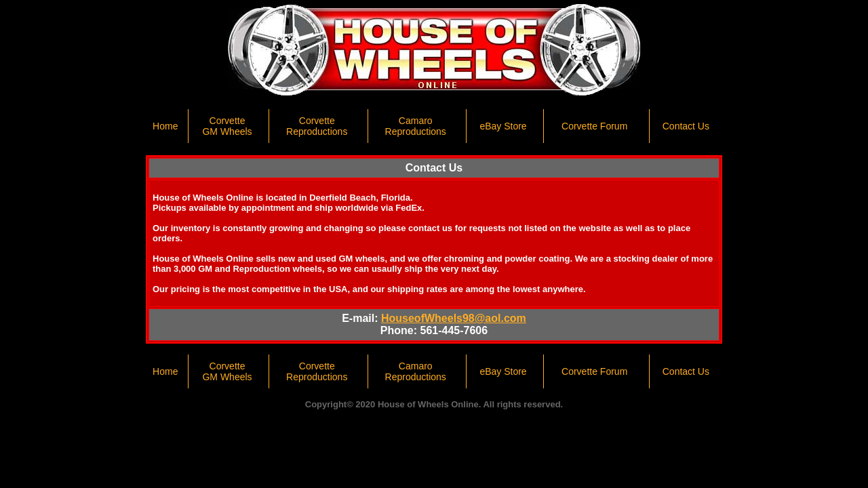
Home (165, 126)
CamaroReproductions (416, 126)
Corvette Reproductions (317, 126)
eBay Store (503, 126)
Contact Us (686, 126)
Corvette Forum (594, 126)
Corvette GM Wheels (227, 126)
